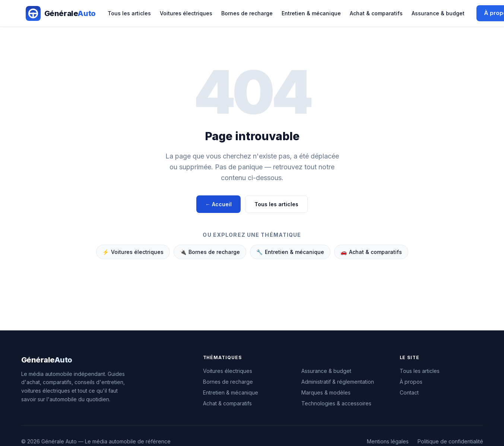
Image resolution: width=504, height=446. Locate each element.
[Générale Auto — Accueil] (61, 13)
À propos (411, 382)
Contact (409, 392)
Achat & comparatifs (376, 13)
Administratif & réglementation (338, 382)
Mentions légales (388, 441)
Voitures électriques (186, 13)
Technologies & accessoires (336, 403)
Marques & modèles (326, 392)
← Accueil (218, 204)
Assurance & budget (438, 13)
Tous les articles (129, 13)
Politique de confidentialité (450, 441)
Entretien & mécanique (311, 13)
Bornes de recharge (247, 13)
